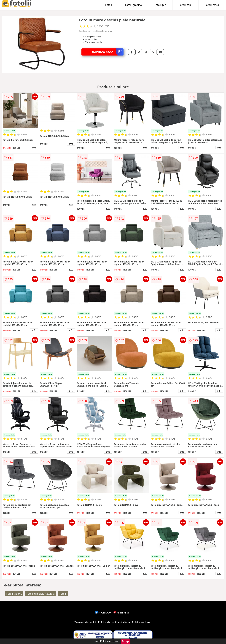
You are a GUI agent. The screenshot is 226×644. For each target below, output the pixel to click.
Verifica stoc (108, 52)
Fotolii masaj (212, 5)
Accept (126, 641)
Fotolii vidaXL (14, 594)
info (34, 148)
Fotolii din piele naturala (40, 594)
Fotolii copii (186, 5)
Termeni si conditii (85, 622)
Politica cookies (141, 622)
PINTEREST (121, 613)
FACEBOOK (103, 613)
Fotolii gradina (133, 5)
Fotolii (109, 5)
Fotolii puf (160, 5)
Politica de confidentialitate (114, 622)
